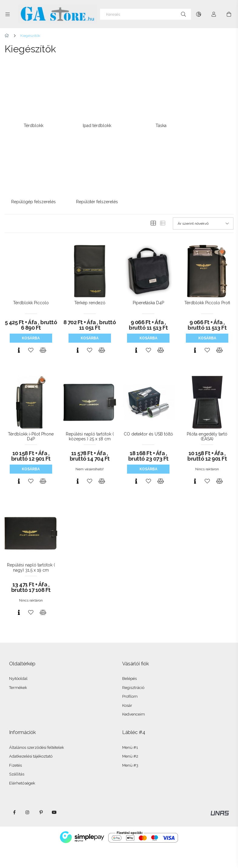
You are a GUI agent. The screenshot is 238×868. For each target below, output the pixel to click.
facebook (14, 802)
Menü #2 (130, 746)
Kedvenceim (134, 704)
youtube (54, 802)
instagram (28, 802)
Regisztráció (133, 678)
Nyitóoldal (18, 669)
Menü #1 (130, 737)
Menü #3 (130, 755)
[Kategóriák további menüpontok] (8, 14)
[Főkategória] (8, 36)
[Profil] (214, 14)
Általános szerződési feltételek (37, 737)
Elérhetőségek (22, 773)
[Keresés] (146, 14)
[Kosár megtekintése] (229, 14)
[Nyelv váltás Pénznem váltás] (199, 14)
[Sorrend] (203, 214)
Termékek (18, 678)
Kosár (127, 695)
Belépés (129, 669)
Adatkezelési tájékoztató (31, 746)
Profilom (130, 686)
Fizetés (15, 755)
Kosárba (31, 328)
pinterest (41, 802)
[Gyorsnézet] (19, 340)
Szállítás (17, 764)
